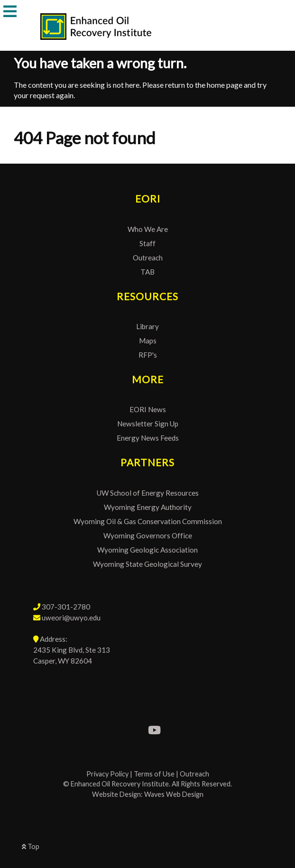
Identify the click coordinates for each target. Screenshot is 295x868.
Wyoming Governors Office (148, 536)
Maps (148, 341)
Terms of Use (154, 774)
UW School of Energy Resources (148, 493)
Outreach (148, 258)
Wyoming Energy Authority (148, 507)
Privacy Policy (107, 774)
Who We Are (148, 229)
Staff (147, 243)
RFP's (148, 355)
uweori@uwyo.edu (71, 618)
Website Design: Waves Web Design (148, 794)
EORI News (148, 409)
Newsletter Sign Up (148, 424)
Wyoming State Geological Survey (147, 564)
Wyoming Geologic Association (147, 550)
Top (31, 846)
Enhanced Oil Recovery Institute (120, 784)
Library (147, 326)
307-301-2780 (66, 607)
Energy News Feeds (148, 438)
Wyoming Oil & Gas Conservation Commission (148, 521)
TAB (147, 272)
